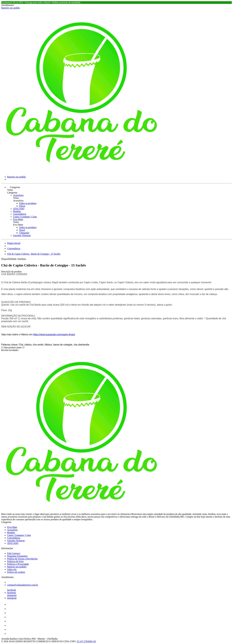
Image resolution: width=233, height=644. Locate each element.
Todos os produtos (28, 203)
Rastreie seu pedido (10, 8)
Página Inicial (14, 243)
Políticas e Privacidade (18, 564)
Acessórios (18, 195)
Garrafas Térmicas (22, 235)
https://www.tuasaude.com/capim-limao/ (54, 334)
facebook (12, 590)
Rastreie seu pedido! (17, 567)
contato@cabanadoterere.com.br (23, 585)
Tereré (22, 230)
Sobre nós (12, 569)
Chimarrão (24, 233)
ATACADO (19, 209)
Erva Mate (18, 219)
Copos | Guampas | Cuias (25, 217)
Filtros (22, 206)
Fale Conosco (14, 553)
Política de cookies (16, 572)
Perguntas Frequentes (17, 556)
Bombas (17, 211)
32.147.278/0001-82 (86, 641)
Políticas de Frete (15, 561)
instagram (12, 595)
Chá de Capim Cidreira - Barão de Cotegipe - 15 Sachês (34, 254)
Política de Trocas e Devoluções (22, 559)
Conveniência (20, 214)
